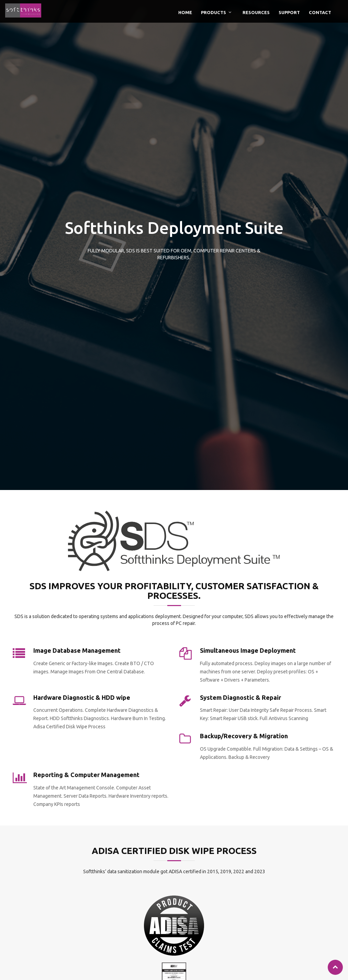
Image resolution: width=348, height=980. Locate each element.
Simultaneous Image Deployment (248, 650)
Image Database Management (77, 650)
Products (214, 12)
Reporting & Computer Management (86, 775)
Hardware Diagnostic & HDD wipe (82, 697)
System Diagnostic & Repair (240, 697)
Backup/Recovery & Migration (244, 736)
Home (185, 12)
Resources (256, 12)
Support (289, 12)
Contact (320, 12)
